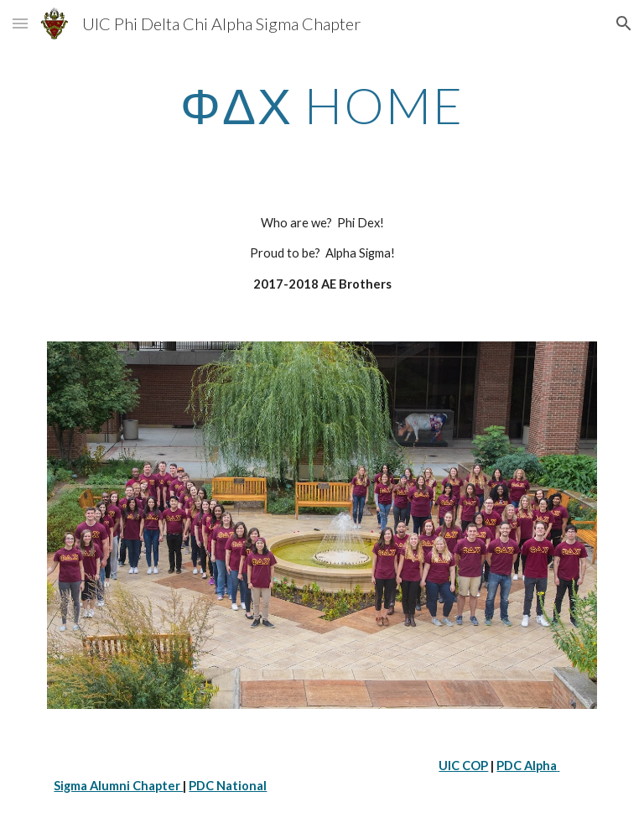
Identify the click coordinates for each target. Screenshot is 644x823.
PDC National (228, 786)
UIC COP (463, 766)
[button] (20, 23)
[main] (322, 105)
